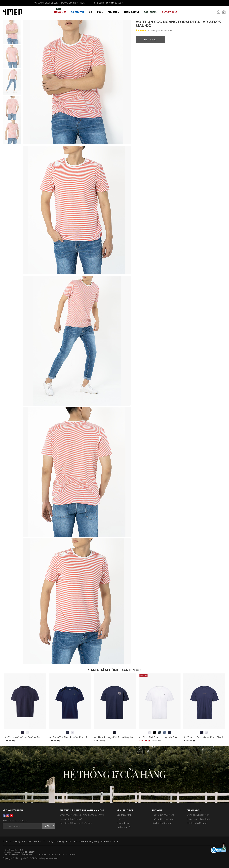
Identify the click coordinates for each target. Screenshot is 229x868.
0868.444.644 (75, 819)
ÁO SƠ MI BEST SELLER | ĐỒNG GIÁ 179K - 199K (55, 3)
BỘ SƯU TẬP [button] (78, 12)
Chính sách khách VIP (198, 815)
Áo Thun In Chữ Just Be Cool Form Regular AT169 (32, 737)
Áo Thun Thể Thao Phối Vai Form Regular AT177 (76, 737)
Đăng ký (49, 826)
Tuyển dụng (123, 823)
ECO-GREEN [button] (151, 12)
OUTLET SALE (170, 12)
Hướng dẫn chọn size (163, 819)
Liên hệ (120, 819)
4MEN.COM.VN (31, 858)
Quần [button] (100, 12)
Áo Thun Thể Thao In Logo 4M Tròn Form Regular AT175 (170, 737)
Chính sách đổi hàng (197, 823)
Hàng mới (60, 11)
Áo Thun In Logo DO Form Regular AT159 (117, 737)
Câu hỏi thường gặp (162, 823)
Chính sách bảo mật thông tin (81, 841)
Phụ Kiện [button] (113, 12)
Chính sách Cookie (109, 841)
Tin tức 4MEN (124, 827)
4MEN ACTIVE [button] (132, 12)
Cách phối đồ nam (32, 841)
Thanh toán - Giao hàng (199, 819)
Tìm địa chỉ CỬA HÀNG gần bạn (76, 823)
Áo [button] (91, 12)
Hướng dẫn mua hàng (163, 815)
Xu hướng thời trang (54, 841)
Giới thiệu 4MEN (125, 815)
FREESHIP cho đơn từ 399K (104, 3)
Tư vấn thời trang (11, 841)
